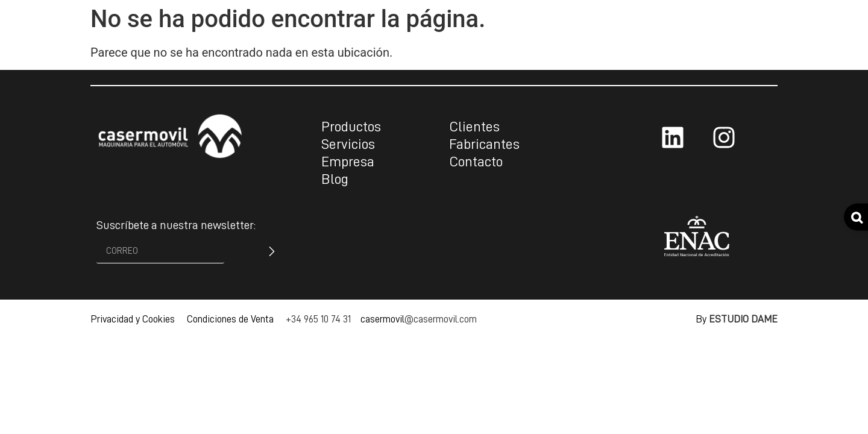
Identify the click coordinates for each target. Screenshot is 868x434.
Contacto (476, 162)
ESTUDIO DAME (743, 319)
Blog (335, 179)
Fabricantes (484, 144)
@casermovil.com (441, 319)
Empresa (348, 162)
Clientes (474, 127)
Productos (351, 127)
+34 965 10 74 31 (318, 319)
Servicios (348, 144)
